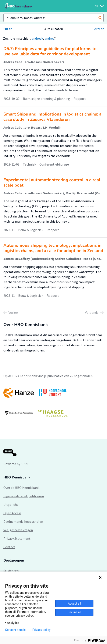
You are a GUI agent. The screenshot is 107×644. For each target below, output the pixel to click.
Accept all (74, 604)
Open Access (12, 513)
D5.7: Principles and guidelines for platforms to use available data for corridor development (50, 51)
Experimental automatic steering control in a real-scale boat (53, 183)
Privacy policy (41, 630)
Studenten (11, 571)
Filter (8, 29)
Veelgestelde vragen (18, 530)
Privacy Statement (17, 538)
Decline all (74, 612)
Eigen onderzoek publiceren (24, 496)
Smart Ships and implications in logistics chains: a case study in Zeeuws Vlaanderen (52, 117)
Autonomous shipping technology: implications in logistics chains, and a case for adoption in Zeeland (53, 248)
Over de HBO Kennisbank (21, 488)
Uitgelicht (11, 505)
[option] (53, 403)
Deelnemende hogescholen (23, 521)
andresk (37, 38)
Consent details (15, 630)
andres (49, 38)
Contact (9, 547)
